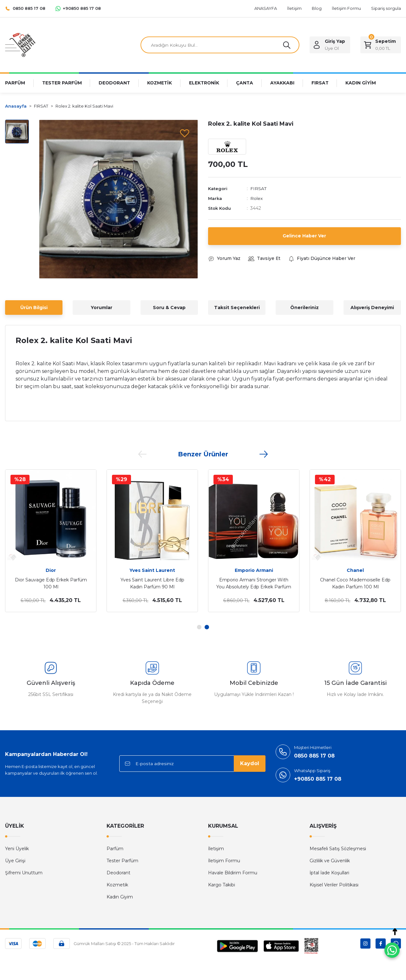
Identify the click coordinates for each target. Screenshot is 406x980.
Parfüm (115, 849)
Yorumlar (101, 308)
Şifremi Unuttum (24, 873)
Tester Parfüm (122, 861)
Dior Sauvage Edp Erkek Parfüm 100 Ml (51, 583)
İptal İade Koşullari (329, 873)
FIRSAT (259, 189)
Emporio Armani (254, 570)
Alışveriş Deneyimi (372, 308)
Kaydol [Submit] (250, 763)
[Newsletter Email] (192, 764)
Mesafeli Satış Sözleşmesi (338, 849)
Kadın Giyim (120, 897)
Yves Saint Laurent (152, 570)
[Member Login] (330, 45)
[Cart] (381, 45)
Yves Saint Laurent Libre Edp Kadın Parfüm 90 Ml (152, 583)
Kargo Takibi (222, 885)
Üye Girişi (15, 861)
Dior (51, 570)
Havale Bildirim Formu (233, 873)
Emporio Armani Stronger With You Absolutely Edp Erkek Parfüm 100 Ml (254, 584)
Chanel (355, 570)
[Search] (220, 45)
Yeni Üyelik (17, 849)
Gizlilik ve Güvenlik (330, 861)
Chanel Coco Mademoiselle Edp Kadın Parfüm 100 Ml (355, 583)
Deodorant (118, 873)
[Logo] (20, 45)
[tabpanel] (51, 541)
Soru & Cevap (169, 308)
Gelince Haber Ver (304, 236)
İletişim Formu (224, 861)
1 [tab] (199, 627)
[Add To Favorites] (185, 133)
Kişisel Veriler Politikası (334, 885)
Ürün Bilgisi (34, 308)
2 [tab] (207, 627)
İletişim (216, 849)
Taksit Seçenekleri (237, 308)
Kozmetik (117, 885)
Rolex (256, 198)
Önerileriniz (304, 308)
